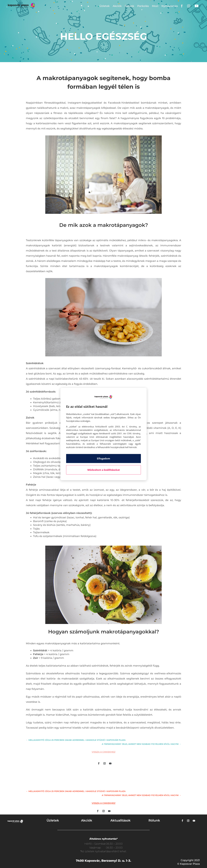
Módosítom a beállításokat (104, 470)
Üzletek (105, 6)
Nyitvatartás (170, 6)
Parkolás (143, 6)
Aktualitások (120, 820)
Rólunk (129, 6)
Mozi (155, 6)
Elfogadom (103, 458)
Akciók (117, 6)
